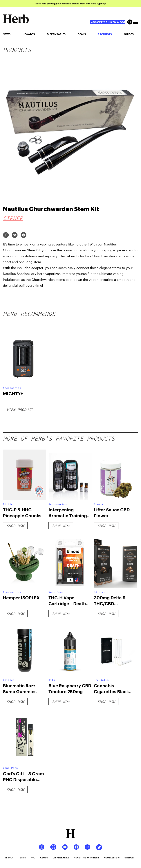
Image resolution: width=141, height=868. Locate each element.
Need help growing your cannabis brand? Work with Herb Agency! (71, 3)
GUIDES (129, 34)
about (44, 858)
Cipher (13, 218)
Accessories (12, 388)
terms (22, 858)
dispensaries (61, 858)
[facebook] (6, 235)
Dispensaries (56, 34)
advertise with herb (108, 22)
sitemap (129, 858)
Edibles (9, 504)
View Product (20, 410)
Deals (82, 34)
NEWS (7, 34)
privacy (9, 858)
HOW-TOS (29, 34)
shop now (15, 526)
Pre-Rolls (101, 680)
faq (33, 858)
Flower (99, 504)
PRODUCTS (105, 34)
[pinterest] (23, 235)
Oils (52, 680)
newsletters (112, 858)
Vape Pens (56, 592)
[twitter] (15, 235)
